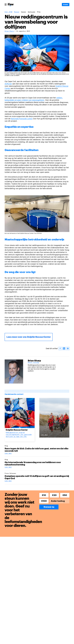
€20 (54, 495)
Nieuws (17, 12)
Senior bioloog (33, 363)
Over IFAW (8, 12)
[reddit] (68, 349)
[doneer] (66, 5)
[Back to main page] (11, 5)
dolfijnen (32, 12)
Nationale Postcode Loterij (22, 119)
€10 (44, 495)
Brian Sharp (9, 31)
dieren (24, 12)
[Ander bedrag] (60, 501)
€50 (65, 495)
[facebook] (60, 349)
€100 (44, 501)
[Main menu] (6, 4)
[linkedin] (64, 349)
